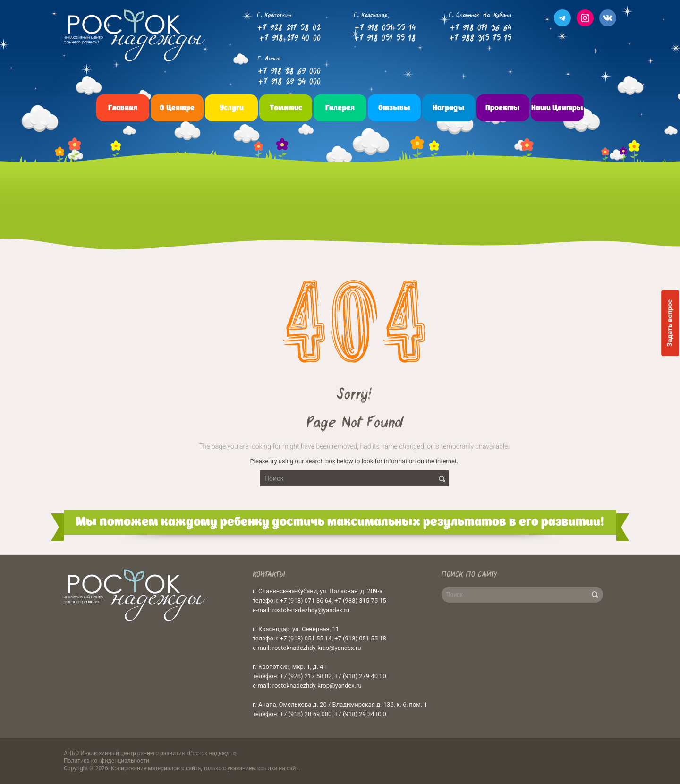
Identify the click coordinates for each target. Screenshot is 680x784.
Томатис (286, 108)
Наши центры (557, 108)
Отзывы (394, 108)
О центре (177, 108)
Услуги (232, 108)
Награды (449, 108)
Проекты (503, 108)
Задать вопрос (670, 323)
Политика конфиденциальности (106, 761)
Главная (123, 108)
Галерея (340, 108)
